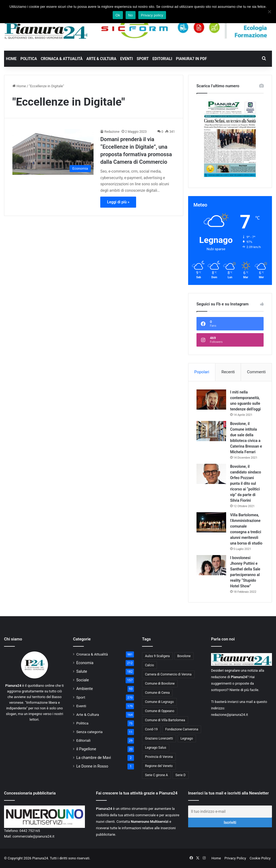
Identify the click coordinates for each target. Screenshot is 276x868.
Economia (85, 663)
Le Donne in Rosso (92, 766)
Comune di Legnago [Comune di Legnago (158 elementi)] (159, 702)
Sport (143, 59)
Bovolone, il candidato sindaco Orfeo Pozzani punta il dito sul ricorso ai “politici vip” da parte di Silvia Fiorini (246, 483)
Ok (118, 15)
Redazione (112, 132)
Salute (82, 671)
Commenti (256, 372)
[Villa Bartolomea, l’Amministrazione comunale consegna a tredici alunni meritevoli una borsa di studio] (211, 522)
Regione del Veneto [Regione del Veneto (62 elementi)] (159, 766)
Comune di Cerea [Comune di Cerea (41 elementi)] (157, 693)
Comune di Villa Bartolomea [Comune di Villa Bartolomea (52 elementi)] (165, 720)
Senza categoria (89, 732)
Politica (29, 59)
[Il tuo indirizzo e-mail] (230, 812)
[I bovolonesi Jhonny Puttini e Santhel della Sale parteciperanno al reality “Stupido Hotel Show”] (211, 565)
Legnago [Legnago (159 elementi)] (187, 738)
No (131, 15)
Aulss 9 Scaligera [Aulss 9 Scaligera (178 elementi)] (157, 656)
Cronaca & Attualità (62, 59)
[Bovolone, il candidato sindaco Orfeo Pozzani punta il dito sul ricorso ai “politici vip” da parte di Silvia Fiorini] (211, 474)
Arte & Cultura (101, 59)
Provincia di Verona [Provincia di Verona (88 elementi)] (159, 757)
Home (11, 59)
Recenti (228, 372)
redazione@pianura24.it (230, 715)
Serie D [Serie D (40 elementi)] (181, 775)
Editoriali (162, 59)
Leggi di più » (118, 202)
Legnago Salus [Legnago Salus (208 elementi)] (156, 748)
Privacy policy (152, 15)
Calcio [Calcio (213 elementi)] (149, 665)
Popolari (202, 372)
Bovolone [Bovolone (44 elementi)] (184, 656)
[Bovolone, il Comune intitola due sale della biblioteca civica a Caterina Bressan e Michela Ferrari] (211, 431)
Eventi (127, 59)
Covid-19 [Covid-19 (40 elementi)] (151, 729)
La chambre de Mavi (94, 758)
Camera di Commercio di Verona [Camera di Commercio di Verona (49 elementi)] (168, 674)
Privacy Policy (235, 858)
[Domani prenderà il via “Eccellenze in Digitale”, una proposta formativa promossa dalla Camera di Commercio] (53, 152)
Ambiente (84, 689)
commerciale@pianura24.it (33, 836)
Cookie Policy (260, 858)
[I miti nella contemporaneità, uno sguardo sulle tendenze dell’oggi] (211, 400)
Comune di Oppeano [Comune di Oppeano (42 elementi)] (160, 711)
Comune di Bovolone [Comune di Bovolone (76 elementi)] (160, 684)
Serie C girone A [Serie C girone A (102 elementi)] (156, 775)
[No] (269, 12)
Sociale (83, 680)
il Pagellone (86, 749)
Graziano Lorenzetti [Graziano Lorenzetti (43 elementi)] (159, 738)
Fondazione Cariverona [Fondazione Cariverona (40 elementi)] (182, 729)
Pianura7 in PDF (192, 59)
